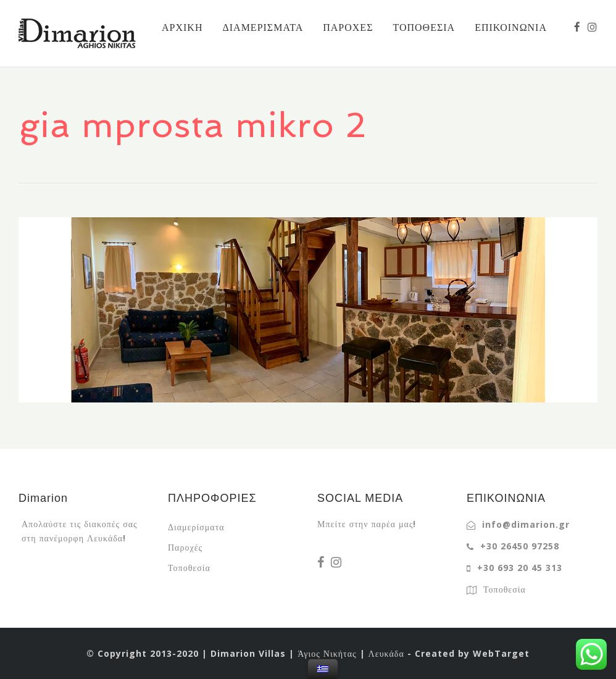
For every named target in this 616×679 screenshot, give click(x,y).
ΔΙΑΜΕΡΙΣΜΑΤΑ (263, 27)
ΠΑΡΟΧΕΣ (348, 27)
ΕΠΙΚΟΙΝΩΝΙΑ (511, 27)
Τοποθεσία (189, 568)
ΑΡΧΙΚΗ (182, 27)
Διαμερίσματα (196, 527)
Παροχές (185, 547)
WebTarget (501, 653)
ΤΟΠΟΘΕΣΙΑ (424, 27)
